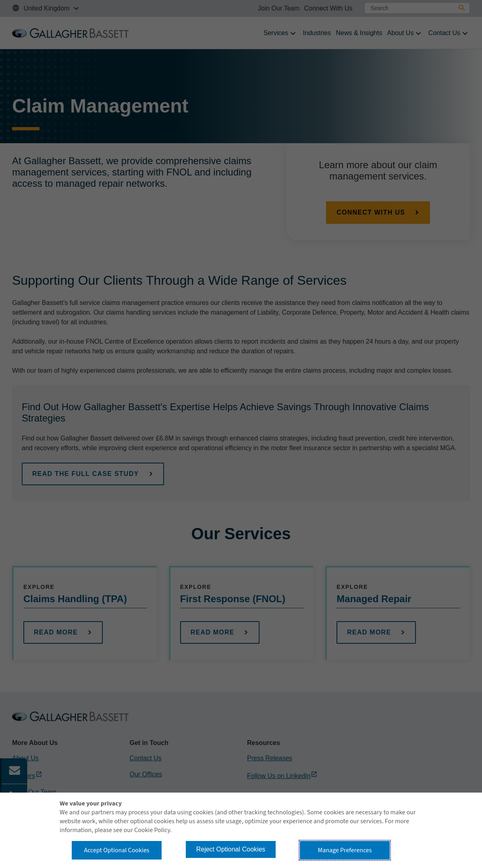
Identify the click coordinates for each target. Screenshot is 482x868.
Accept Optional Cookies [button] (116, 850)
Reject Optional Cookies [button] (231, 849)
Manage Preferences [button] (345, 850)
